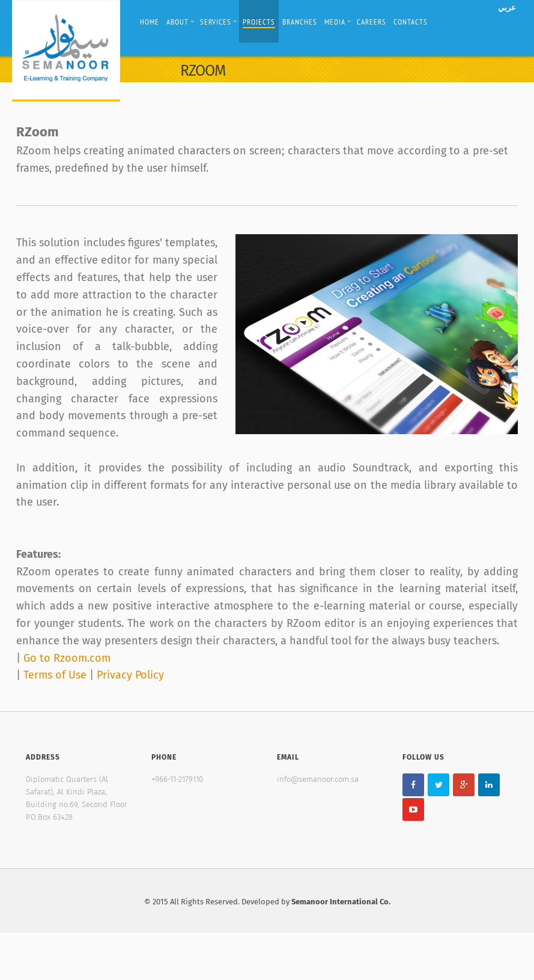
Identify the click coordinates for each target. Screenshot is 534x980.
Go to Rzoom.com (67, 658)
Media (338, 22)
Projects (259, 22)
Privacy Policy (130, 675)
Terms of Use (56, 675)
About (181, 22)
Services (219, 22)
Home (150, 22)
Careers (372, 22)
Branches (300, 22)
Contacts (411, 22)
